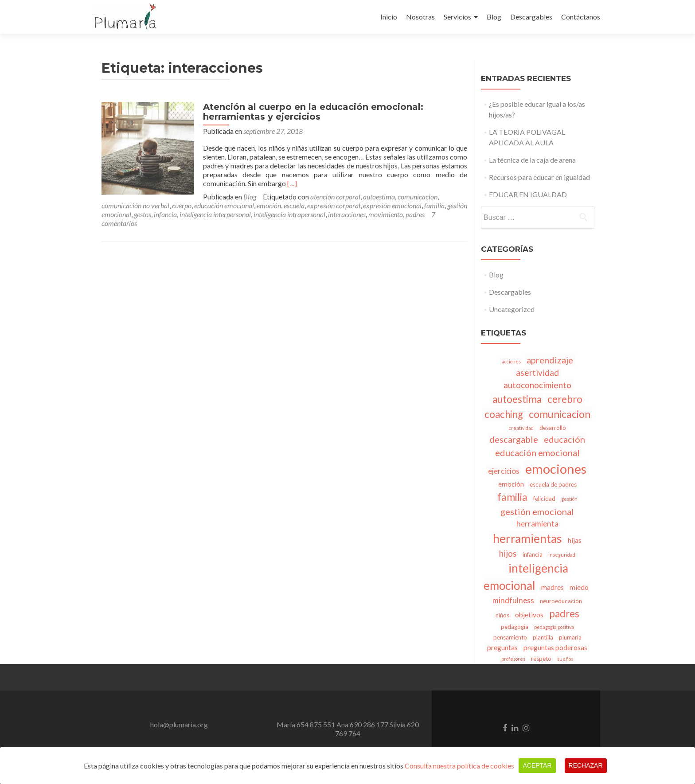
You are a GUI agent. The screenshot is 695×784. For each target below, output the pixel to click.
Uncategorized (512, 309)
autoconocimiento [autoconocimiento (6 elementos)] (537, 385)
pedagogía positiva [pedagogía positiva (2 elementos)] (554, 627)
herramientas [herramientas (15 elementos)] (527, 538)
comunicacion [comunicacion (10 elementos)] (560, 414)
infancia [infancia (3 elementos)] (533, 554)
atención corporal (234, 197)
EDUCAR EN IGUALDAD (528, 194)
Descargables (531, 17)
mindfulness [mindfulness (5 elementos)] (513, 600)
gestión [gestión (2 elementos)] (569, 499)
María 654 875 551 (306, 724)
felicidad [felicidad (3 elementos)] (544, 499)
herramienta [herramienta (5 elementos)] (537, 524)
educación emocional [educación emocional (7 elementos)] (537, 452)
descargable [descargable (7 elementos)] (514, 439)
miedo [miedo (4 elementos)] (579, 587)
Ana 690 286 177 (362, 724)
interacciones (235, 214)
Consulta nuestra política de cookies (459, 766)
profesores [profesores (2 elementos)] (513, 659)
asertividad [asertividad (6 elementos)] (537, 372)
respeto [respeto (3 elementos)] (541, 659)
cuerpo (419, 197)
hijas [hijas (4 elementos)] (575, 540)
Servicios (457, 17)
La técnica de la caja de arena (532, 160)
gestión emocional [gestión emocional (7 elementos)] (537, 511)
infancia (410, 205)
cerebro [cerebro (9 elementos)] (565, 399)
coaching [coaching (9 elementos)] (504, 414)
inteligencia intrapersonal (178, 214)
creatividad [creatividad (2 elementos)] (521, 428)
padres (303, 214)
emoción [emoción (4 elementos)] (511, 484)
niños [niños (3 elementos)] (502, 615)
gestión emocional (350, 205)
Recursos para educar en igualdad (539, 177)
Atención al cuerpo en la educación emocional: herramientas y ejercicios (309, 112)
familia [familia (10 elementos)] (512, 497)
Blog (494, 17)
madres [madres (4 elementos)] (552, 587)
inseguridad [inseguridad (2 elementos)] (562, 555)
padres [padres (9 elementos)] (564, 614)
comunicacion (316, 197)
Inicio (389, 17)
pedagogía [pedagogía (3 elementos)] (515, 627)
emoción (146, 205)
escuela (171, 205)
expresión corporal (211, 205)
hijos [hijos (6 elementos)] (508, 553)
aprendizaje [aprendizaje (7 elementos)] (550, 360)
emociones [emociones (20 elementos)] (556, 469)
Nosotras (420, 17)
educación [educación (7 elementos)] (564, 439)
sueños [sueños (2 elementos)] (565, 659)
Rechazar (586, 765)
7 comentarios (340, 214)
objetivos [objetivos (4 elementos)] (529, 615)
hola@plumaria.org (179, 724)
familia (312, 205)
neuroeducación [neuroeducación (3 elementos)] (561, 601)
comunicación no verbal (373, 197)
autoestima (277, 197)
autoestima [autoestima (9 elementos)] (517, 399)
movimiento (274, 214)
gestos (387, 205)
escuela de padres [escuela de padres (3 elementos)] (553, 484)
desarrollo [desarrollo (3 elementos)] (553, 428)
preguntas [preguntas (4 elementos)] (502, 647)
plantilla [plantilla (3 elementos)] (543, 637)
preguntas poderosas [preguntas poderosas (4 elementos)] (555, 647)
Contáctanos (581, 17)
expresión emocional (269, 205)
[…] (288, 183)
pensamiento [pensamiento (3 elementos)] (510, 637)
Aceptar (537, 765)
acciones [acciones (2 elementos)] (511, 361)
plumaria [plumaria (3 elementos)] (570, 637)
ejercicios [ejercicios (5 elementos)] (504, 471)
